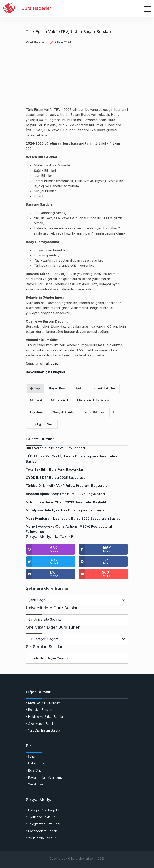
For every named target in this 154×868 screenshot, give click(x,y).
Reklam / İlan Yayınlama (45, 777)
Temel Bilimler (94, 412)
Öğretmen (37, 412)
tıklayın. (52, 364)
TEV (116, 412)
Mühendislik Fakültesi (93, 400)
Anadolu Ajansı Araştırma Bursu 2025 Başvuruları (65, 494)
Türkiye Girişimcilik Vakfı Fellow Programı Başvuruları (68, 486)
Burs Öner (35, 770)
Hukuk (81, 388)
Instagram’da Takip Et (44, 810)
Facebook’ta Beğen (43, 831)
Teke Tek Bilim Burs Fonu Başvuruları (55, 469)
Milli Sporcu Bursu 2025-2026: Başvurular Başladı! (66, 502)
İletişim (33, 756)
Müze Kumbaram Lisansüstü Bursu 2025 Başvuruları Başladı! (74, 518)
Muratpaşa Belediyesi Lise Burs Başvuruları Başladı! (67, 510)
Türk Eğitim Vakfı (42, 424)
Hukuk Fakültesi (105, 388)
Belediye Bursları (40, 710)
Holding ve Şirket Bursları (46, 717)
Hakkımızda (36, 763)
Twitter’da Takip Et (41, 817)
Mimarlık (36, 400)
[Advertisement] (77, 79)
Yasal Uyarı (36, 784)
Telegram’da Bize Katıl (44, 824)
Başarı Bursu (58, 388)
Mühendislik (60, 400)
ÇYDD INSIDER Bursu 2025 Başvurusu (56, 478)
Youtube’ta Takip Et (42, 838)
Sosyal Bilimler (64, 412)
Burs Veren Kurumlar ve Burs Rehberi (55, 448)
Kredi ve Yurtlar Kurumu (45, 703)
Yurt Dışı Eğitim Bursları (45, 730)
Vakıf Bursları (35, 42)
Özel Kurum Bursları (42, 724)
